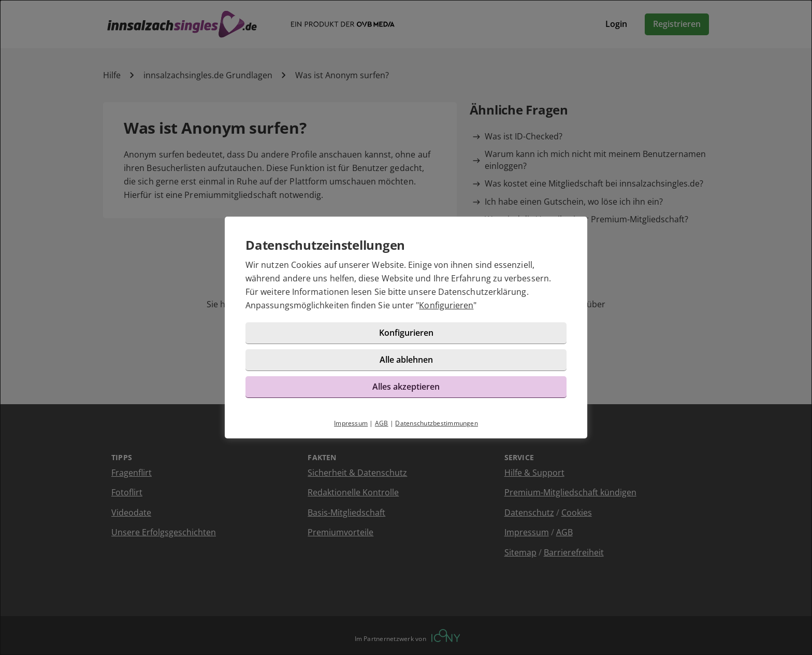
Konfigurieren (446, 305)
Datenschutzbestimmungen (437, 423)
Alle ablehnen (406, 360)
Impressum (351, 423)
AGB (382, 423)
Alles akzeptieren (406, 387)
